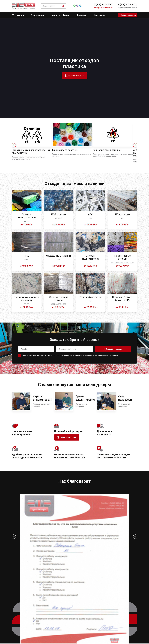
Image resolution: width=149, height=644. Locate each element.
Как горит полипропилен (108, 150)
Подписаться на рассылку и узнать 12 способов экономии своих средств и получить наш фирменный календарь (70, 356)
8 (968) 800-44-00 (127, 5)
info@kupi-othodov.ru (103, 8)
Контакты (99, 15)
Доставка (82, 15)
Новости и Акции (60, 15)
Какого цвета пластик (66, 150)
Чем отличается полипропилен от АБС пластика (31, 152)
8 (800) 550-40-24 (103, 5)
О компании (37, 15)
